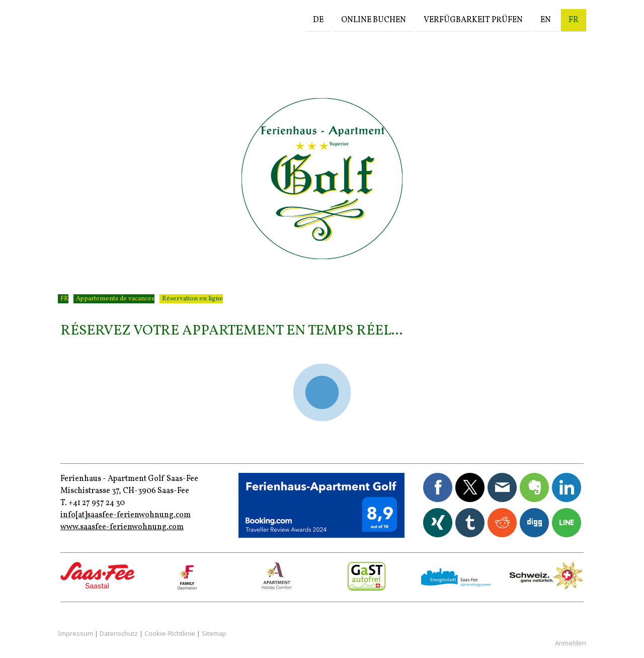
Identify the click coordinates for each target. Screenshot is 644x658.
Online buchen (374, 20)
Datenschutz (119, 633)
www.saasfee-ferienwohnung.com (122, 527)
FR (574, 20)
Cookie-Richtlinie (170, 633)
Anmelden (571, 643)
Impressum (75, 633)
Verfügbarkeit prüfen (473, 20)
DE (318, 20)
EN (546, 20)
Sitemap (214, 633)
